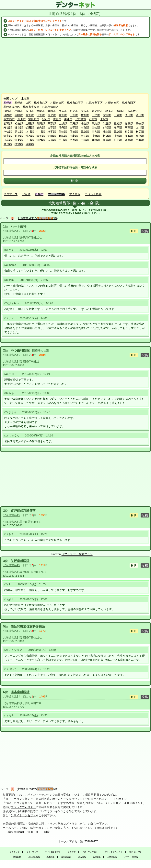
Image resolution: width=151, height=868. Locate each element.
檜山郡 (85, 123)
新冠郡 (107, 136)
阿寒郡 (129, 140)
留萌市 (121, 111)
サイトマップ (32, 852)
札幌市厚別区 (12, 107)
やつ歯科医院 (20, 350)
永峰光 (135, 857)
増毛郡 (52, 132)
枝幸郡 (107, 132)
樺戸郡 (118, 128)
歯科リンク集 (135, 852)
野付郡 (8, 144)
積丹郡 (63, 128)
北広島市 (81, 119)
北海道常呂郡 (11, 231)
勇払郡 (19, 132)
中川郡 (41, 132)
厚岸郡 (107, 140)
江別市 (41, 115)
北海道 (25, 99)
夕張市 (85, 111)
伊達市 (68, 119)
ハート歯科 (18, 226)
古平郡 (74, 128)
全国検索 (72, 852)
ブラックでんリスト (23, 807)
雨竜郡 (129, 128)
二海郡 (74, 123)
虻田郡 (30, 128)
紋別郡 (41, 136)
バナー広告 (112, 857)
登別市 (46, 119)
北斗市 (104, 119)
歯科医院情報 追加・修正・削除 (29, 832)
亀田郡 (41, 123)
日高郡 (8, 140)
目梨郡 (30, 144)
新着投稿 (17, 857)
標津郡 (19, 144)
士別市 (74, 115)
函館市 (8, 111)
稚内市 (8, 115)
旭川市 (30, 111)
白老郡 (74, 136)
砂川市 (140, 115)
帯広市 (63, 111)
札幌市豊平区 (94, 103)
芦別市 (30, 115)
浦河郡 (118, 136)
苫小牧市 (133, 111)
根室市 (107, 115)
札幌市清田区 (50, 107)
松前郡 (19, 123)
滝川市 (129, 115)
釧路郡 (96, 140)
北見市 (74, 111)
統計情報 (97, 857)
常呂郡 (30, 136)
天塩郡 (85, 132)
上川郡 (140, 128)
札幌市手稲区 (31, 107)
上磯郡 (30, 123)
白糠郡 (140, 140)
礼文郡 (129, 132)
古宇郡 (52, 128)
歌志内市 (9, 119)
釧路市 (52, 111)
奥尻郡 (118, 123)
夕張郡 (107, 128)
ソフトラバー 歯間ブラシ (77, 554)
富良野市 (34, 119)
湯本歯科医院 (20, 692)
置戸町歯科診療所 (23, 511)
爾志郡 (96, 123)
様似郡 (129, 136)
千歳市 (118, 115)
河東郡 (19, 140)
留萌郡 (63, 132)
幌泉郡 (140, 136)
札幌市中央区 (23, 103)
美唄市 (19, 115)
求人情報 (75, 194)
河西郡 (41, 140)
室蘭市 (41, 111)
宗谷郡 (96, 132)
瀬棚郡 (129, 123)
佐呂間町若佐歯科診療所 (28, 626)
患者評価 (51, 857)
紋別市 (63, 115)
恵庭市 (57, 119)
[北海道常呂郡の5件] (38, 218)
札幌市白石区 (75, 103)
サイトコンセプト (25, 815)
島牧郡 (140, 123)
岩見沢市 (97, 111)
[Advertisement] (75, 65)
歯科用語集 (66, 857)
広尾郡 (52, 140)
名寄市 (85, 115)
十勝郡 (85, 140)
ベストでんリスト (90, 852)
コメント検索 (93, 194)
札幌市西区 (129, 103)
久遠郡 (107, 123)
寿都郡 (8, 128)
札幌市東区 (57, 103)
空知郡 (96, 128)
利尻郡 (140, 132)
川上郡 (118, 140)
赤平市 (52, 115)
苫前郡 (74, 132)
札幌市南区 (112, 103)
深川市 (21, 119)
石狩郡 (8, 123)
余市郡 (85, 128)
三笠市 (96, 115)
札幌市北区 (41, 103)
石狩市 (93, 119)
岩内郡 (41, 128)
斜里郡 (19, 136)
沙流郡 (96, 136)
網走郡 (8, 136)
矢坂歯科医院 (20, 561)
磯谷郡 (19, 128)
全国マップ (10, 99)
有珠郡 (63, 136)
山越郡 (63, 123)
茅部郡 (52, 123)
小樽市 (19, 111)
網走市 (110, 111)
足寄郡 (74, 140)
